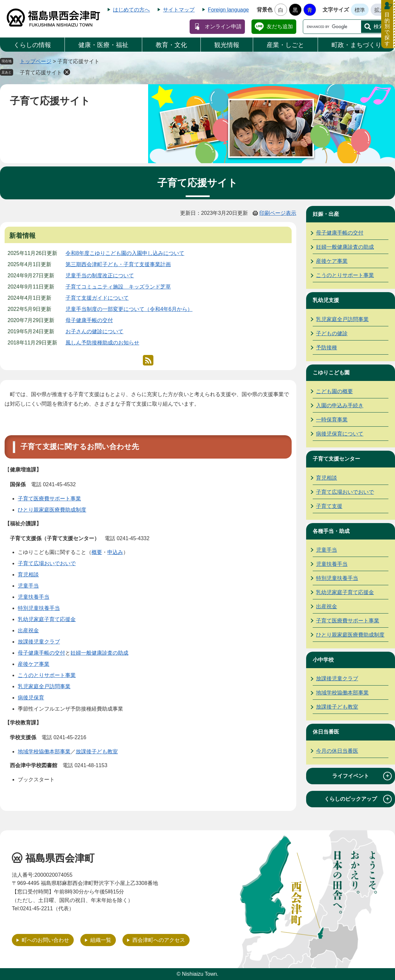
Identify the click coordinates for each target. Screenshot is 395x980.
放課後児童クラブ (39, 642)
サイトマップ (179, 10)
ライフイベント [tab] (362, 776)
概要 (97, 552)
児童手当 (28, 586)
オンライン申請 (223, 26)
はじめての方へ (131, 10)
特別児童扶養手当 (39, 608)
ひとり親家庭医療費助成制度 (52, 510)
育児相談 (28, 575)
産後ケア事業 (34, 664)
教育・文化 (171, 45)
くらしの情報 (32, 45)
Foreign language (228, 10)
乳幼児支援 (326, 300)
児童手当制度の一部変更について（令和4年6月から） (129, 309)
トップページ (36, 61)
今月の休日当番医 (337, 751)
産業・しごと (285, 45)
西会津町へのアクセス (159, 940)
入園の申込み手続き (340, 405)
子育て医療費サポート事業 (49, 499)
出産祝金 (28, 630)
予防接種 (327, 348)
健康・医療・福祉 (103, 45)
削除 (67, 72)
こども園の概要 (334, 391)
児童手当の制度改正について (100, 276)
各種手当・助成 (331, 531)
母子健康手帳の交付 (89, 320)
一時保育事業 (332, 420)
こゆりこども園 (331, 373)
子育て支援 (329, 506)
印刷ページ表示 (278, 213)
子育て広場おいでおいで (47, 563)
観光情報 (227, 45)
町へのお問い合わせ (45, 940)
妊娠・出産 (326, 214)
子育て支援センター (336, 459)
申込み (115, 552)
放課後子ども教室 (97, 752)
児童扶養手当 (34, 597)
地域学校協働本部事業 (44, 752)
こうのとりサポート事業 (47, 675)
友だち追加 (280, 26)
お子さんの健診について (94, 331)
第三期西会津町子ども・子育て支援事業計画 (118, 264)
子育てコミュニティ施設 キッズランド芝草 (118, 287)
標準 (360, 10)
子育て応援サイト (41, 73)
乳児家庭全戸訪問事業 (44, 686)
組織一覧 (101, 940)
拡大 (380, 10)
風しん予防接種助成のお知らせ (102, 343)
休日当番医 (326, 732)
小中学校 (323, 660)
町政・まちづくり (356, 45)
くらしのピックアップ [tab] (358, 799)
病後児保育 (31, 698)
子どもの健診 (332, 333)
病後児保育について (340, 434)
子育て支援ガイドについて (97, 298)
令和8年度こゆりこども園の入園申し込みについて (125, 253)
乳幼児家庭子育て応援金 (47, 619)
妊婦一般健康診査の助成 (99, 653)
